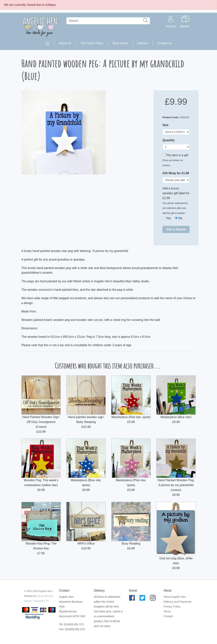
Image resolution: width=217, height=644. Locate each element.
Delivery (143, 43)
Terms (167, 611)
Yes (168, 218)
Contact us (165, 43)
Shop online (120, 43)
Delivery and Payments (177, 602)
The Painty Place (92, 43)
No (180, 218)
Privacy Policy (172, 607)
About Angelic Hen (175, 597)
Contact (168, 616)
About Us (65, 43)
